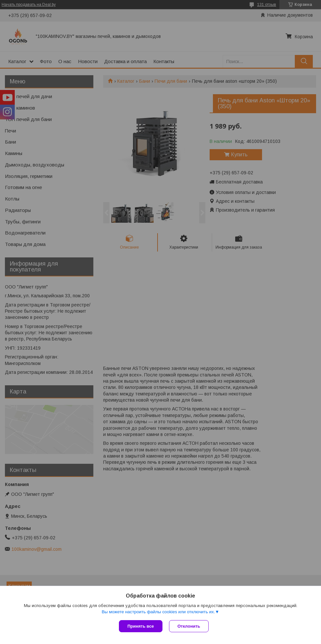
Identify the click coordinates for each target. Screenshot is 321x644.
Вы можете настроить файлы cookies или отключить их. (158, 612)
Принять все (141, 626)
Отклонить (189, 626)
